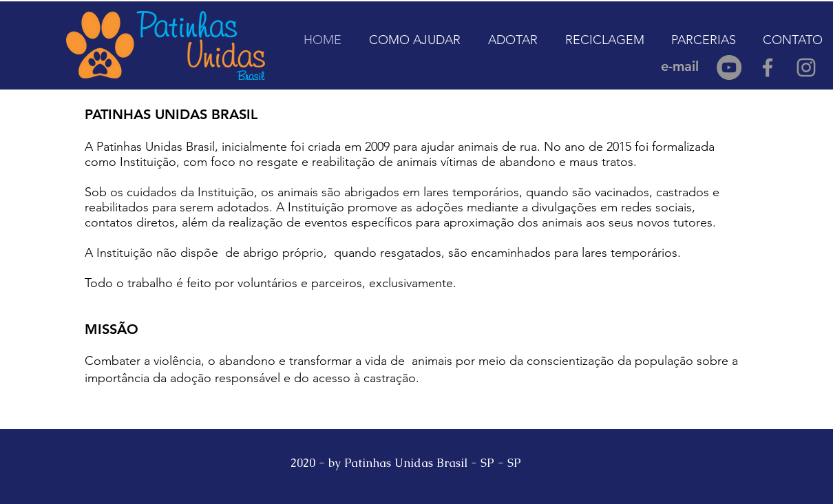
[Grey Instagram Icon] (806, 67)
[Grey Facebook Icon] (768, 67)
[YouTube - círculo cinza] (729, 67)
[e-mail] (679, 66)
